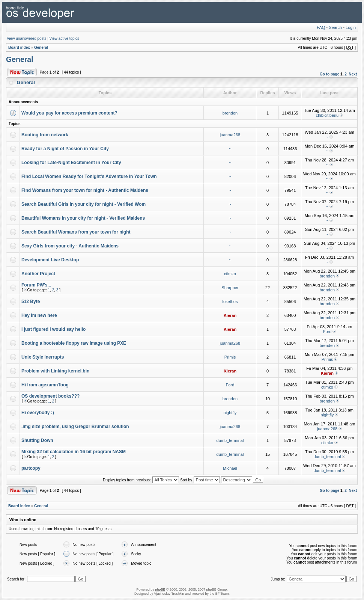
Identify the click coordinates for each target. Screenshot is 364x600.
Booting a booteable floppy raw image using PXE (74, 343)
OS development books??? (50, 396)
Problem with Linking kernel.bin (55, 371)
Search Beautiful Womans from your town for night (76, 232)
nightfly (230, 413)
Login (351, 27)
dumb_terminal (230, 440)
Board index (19, 47)
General (41, 47)
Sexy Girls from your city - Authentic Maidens (70, 246)
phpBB (160, 589)
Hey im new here (39, 315)
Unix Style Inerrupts (43, 357)
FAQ (321, 27)
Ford (327, 332)
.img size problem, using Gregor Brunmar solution (75, 427)
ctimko (230, 274)
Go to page (329, 74)
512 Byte (31, 302)
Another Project (38, 274)
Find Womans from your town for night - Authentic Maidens (85, 190)
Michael (230, 468)
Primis (230, 357)
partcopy (31, 468)
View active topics (64, 38)
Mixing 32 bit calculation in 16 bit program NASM (74, 452)
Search (335, 27)
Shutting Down (37, 440)
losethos (230, 302)
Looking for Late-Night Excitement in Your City (71, 163)
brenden (230, 113)
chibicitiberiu (327, 115)
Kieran (230, 315)
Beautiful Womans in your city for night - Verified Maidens (83, 218)
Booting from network (45, 135)
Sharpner (230, 288)
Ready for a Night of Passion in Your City (65, 149)
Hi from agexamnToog (45, 385)
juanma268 (230, 135)
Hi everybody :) (38, 413)
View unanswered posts (26, 38)
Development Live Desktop (50, 260)
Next (353, 74)
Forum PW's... (36, 285)
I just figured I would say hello (53, 329)
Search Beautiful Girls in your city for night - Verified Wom (83, 204)
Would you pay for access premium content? (69, 113)
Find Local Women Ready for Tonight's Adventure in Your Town (89, 176)
